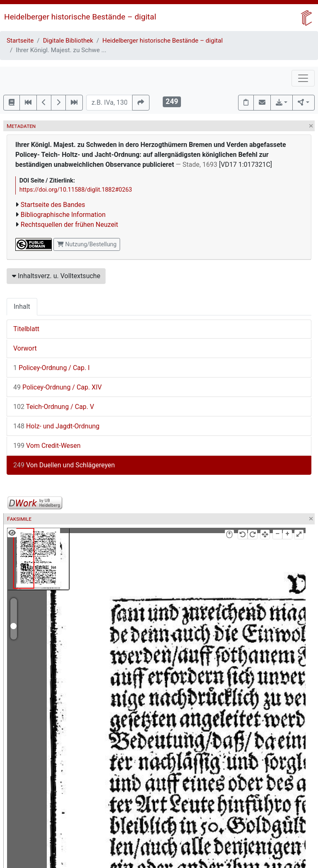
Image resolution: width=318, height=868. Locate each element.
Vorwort (25, 348)
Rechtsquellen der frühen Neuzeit (69, 225)
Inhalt (22, 307)
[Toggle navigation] (303, 78)
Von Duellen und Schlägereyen (64, 465)
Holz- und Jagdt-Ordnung (56, 426)
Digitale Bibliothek (68, 41)
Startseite (20, 41)
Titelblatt (26, 329)
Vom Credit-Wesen (47, 446)
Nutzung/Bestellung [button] (87, 244)
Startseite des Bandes (53, 205)
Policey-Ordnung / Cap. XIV (58, 387)
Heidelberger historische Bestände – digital (80, 17)
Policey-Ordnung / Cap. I (52, 368)
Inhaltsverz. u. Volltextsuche (56, 276)
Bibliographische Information (63, 215)
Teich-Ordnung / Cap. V (54, 407)
